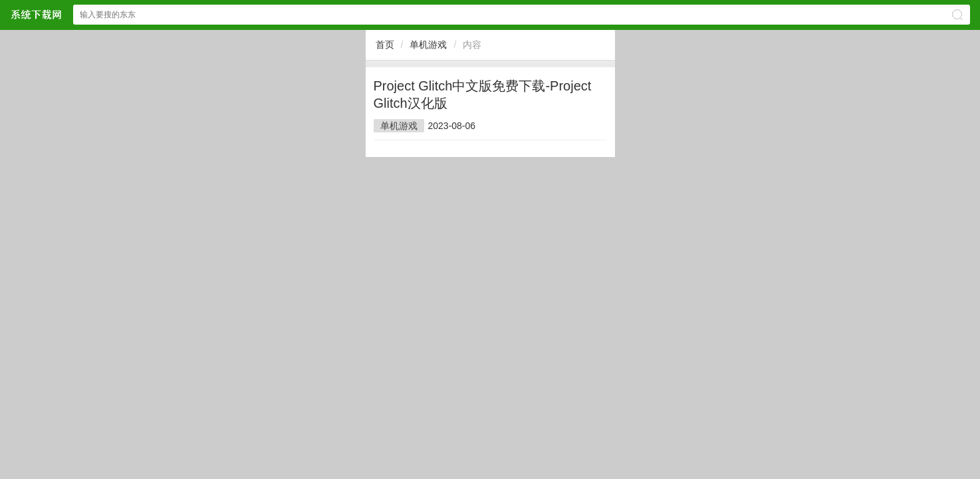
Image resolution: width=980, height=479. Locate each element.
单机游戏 (428, 45)
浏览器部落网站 (36, 14)
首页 (385, 45)
